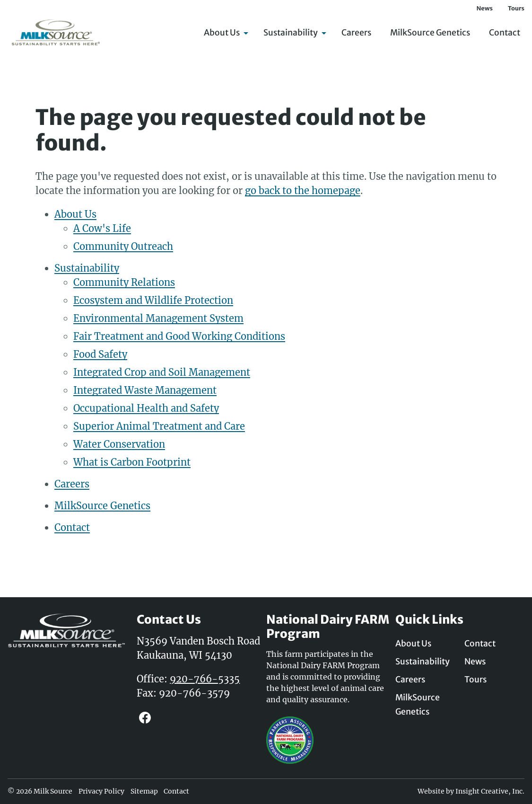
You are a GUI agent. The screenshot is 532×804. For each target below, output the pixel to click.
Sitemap (144, 791)
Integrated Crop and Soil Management (162, 372)
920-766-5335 (205, 679)
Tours (516, 8)
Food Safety (100, 354)
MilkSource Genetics (430, 33)
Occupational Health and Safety (146, 408)
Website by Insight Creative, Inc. (471, 791)
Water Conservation (119, 444)
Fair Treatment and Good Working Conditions (179, 336)
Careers (356, 33)
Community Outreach (123, 246)
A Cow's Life (102, 228)
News (484, 8)
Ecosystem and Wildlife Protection (153, 300)
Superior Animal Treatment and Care (159, 426)
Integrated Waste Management (145, 390)
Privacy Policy (101, 791)
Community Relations (124, 282)
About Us (224, 33)
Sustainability (293, 33)
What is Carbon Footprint (132, 462)
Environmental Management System (158, 318)
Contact (505, 33)
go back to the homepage (303, 190)
